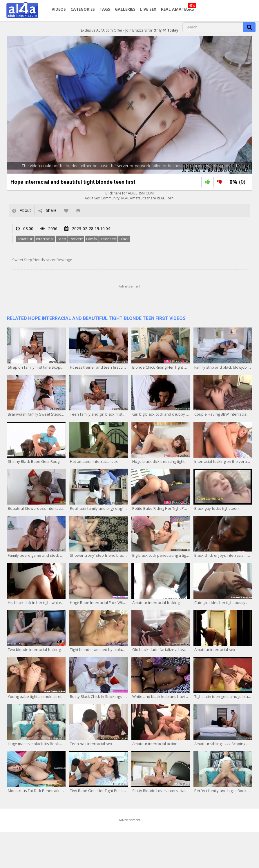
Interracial (45, 239)
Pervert (76, 239)
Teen (62, 239)
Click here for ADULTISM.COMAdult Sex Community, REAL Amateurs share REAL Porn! (129, 196)
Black (124, 239)
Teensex (108, 239)
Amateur (25, 239)
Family (92, 239)
